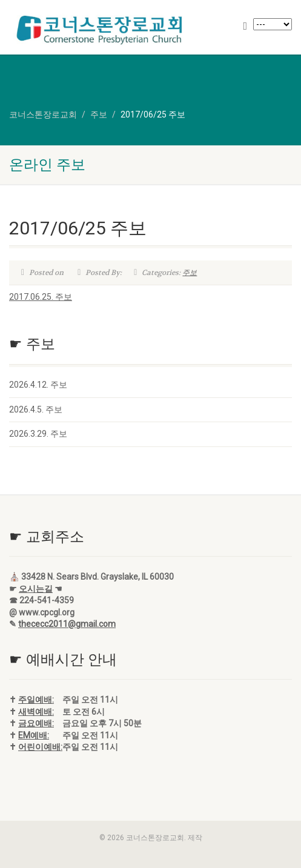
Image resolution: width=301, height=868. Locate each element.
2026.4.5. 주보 (36, 409)
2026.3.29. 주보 (38, 434)
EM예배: (34, 735)
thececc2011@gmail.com (67, 624)
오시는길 (36, 589)
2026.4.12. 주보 (38, 385)
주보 (190, 273)
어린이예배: (40, 747)
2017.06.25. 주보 (41, 297)
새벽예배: (36, 712)
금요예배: (36, 723)
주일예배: (36, 700)
